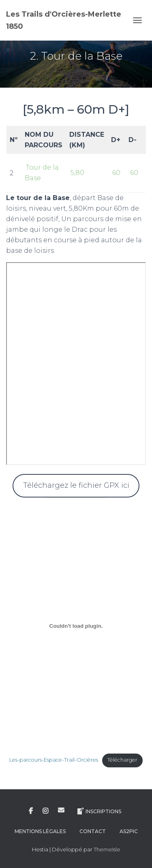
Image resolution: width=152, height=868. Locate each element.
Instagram (45, 811)
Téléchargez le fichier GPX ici (76, 485)
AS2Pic (129, 831)
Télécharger (122, 760)
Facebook (31, 811)
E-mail (61, 810)
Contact (93, 831)
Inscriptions (99, 811)
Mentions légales (40, 831)
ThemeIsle (107, 849)
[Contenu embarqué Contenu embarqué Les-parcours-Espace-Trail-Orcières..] (76, 626)
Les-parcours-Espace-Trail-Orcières (54, 760)
